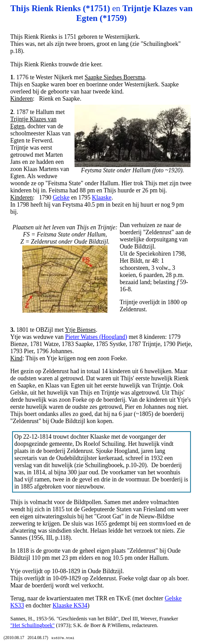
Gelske (61, 198)
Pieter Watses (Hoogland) (96, 337)
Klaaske (102, 198)
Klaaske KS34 (70, 605)
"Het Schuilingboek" (32, 625)
